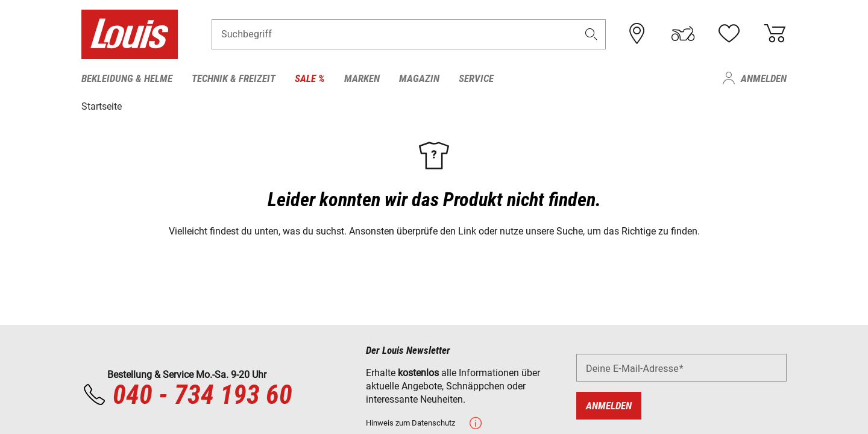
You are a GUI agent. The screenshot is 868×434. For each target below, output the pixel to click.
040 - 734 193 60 (187, 395)
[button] (591, 34)
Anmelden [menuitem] (764, 78)
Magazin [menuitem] (419, 78)
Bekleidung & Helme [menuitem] (127, 78)
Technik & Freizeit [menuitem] (234, 78)
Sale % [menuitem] (310, 78)
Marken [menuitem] (362, 78)
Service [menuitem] (476, 78)
